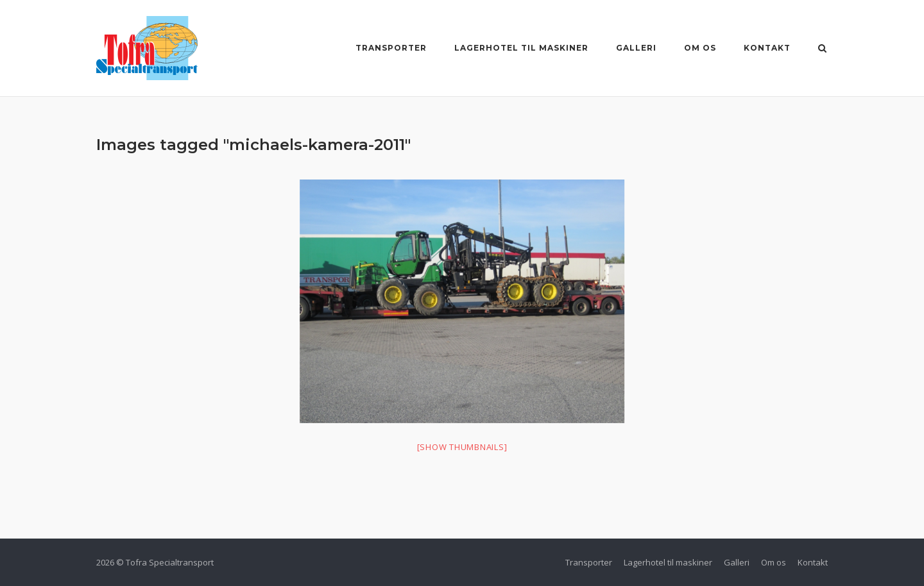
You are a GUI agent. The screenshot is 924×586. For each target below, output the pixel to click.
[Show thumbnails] (462, 447)
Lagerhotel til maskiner (521, 48)
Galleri (636, 48)
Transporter (391, 48)
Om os (700, 48)
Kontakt (767, 48)
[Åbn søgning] (822, 49)
